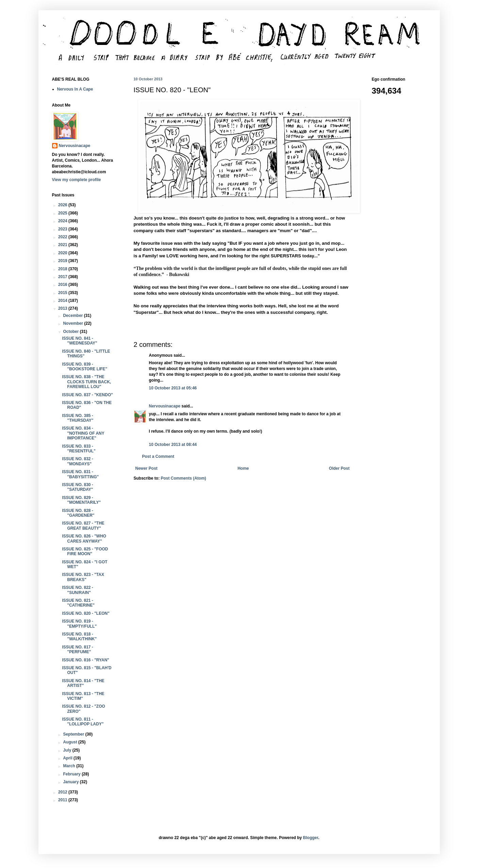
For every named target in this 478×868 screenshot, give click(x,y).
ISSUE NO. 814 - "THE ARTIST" (83, 683)
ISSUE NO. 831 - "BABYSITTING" (80, 474)
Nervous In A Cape (75, 89)
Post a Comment (158, 456)
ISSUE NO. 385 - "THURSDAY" (78, 418)
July (68, 750)
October (71, 332)
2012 (63, 792)
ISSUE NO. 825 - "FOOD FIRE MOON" (85, 551)
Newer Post (146, 468)
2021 (63, 245)
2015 (63, 293)
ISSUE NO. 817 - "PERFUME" (77, 649)
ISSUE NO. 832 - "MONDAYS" (77, 461)
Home (243, 468)
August (71, 742)
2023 (63, 229)
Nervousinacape (165, 406)
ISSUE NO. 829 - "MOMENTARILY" (81, 500)
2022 (63, 237)
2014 (63, 301)
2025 (63, 213)
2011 (63, 800)
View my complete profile (77, 180)
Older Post (339, 468)
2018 (63, 269)
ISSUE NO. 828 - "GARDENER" (78, 513)
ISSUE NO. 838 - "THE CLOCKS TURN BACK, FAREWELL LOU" (86, 382)
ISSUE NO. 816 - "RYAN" (86, 660)
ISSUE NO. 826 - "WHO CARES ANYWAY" (84, 539)
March (70, 766)
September (74, 734)
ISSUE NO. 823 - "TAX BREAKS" (83, 577)
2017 (63, 277)
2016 (63, 285)
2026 (63, 205)
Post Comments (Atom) (184, 478)
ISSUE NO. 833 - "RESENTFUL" (79, 449)
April (68, 758)
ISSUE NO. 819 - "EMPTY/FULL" (79, 624)
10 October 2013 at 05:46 (173, 388)
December (73, 316)
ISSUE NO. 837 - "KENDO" (87, 395)
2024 (63, 221)
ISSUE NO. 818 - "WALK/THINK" (79, 637)
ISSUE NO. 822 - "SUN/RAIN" (77, 590)
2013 (63, 308)
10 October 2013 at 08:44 (173, 445)
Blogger (311, 838)
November (73, 323)
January (71, 782)
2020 (63, 253)
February (72, 774)
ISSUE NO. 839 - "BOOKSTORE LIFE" (85, 367)
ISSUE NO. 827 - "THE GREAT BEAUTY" (83, 526)
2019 (63, 261)
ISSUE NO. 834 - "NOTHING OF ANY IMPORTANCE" (83, 433)
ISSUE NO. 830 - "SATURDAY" (77, 487)
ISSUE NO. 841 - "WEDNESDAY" (79, 341)
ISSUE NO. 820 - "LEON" (86, 613)
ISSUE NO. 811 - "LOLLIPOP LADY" (83, 722)
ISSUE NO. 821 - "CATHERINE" (78, 603)
